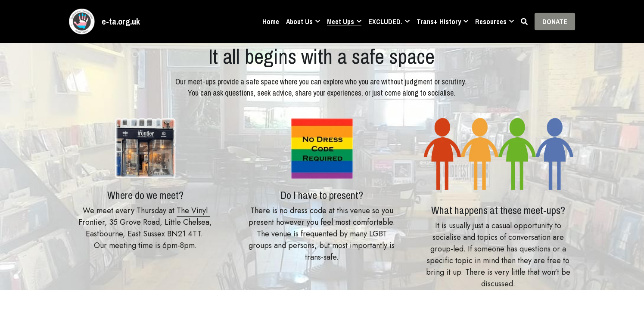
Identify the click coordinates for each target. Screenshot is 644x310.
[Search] (524, 22)
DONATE (555, 22)
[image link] (82, 21)
